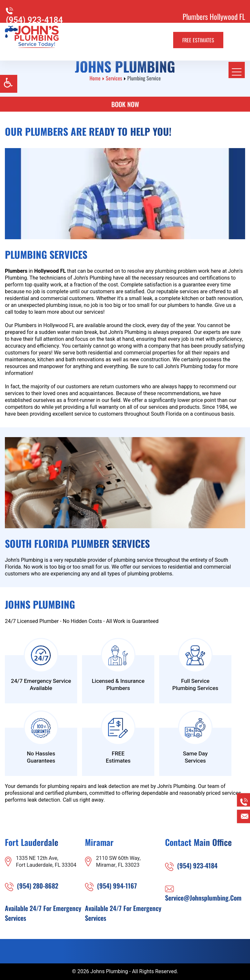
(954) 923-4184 (34, 20)
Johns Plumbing (109, 972)
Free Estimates (198, 40)
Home (95, 78)
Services (114, 78)
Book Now (125, 104)
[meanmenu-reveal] (237, 70)
